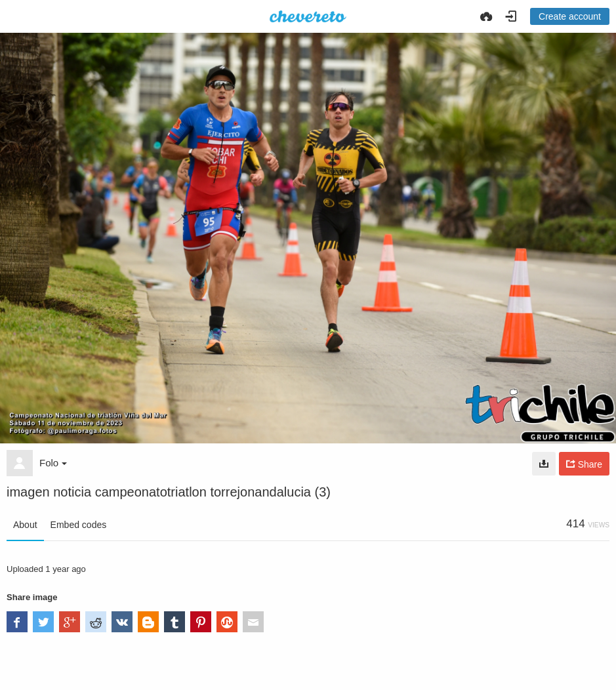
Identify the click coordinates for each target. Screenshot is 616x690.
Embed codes (79, 525)
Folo (53, 463)
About (25, 525)
